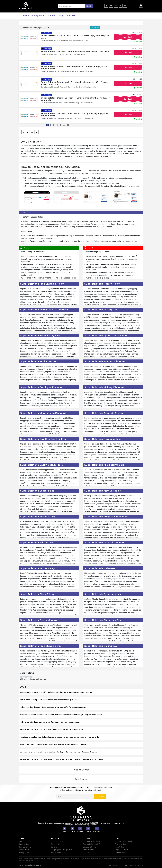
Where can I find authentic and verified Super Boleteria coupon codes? (51, 722)
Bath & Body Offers (58, 853)
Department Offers (90, 853)
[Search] (76, 6)
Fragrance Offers (121, 850)
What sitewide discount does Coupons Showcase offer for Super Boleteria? (53, 707)
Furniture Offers (121, 853)
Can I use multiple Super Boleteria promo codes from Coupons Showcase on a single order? (60, 737)
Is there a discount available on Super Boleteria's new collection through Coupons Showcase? (61, 715)
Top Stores (81, 779)
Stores (51, 16)
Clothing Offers (57, 841)
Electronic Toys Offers (91, 841)
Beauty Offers (24, 853)
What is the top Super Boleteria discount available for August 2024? (50, 700)
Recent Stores (81, 770)
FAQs (61, 16)
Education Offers (89, 847)
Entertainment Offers (123, 841)
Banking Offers (24, 841)
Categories (37, 16)
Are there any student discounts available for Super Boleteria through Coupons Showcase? (60, 752)
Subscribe (100, 796)
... (64, 125)
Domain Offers (88, 850)
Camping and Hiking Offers (61, 850)
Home (26, 16)
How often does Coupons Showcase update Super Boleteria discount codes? (54, 744)
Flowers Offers (120, 844)
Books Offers (24, 850)
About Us (71, 16)
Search (89, 6)
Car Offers (55, 847)
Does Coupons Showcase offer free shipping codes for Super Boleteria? (52, 729)
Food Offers (119, 847)
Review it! (95, 28)
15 (68, 125)
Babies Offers (24, 844)
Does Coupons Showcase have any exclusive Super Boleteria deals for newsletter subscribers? (62, 759)
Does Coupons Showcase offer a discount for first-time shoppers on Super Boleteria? (57, 692)
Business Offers (25, 847)
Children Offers (56, 844)
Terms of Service (115, 865)
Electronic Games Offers (92, 844)
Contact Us (139, 865)
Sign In (141, 6)
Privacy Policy (128, 865)
